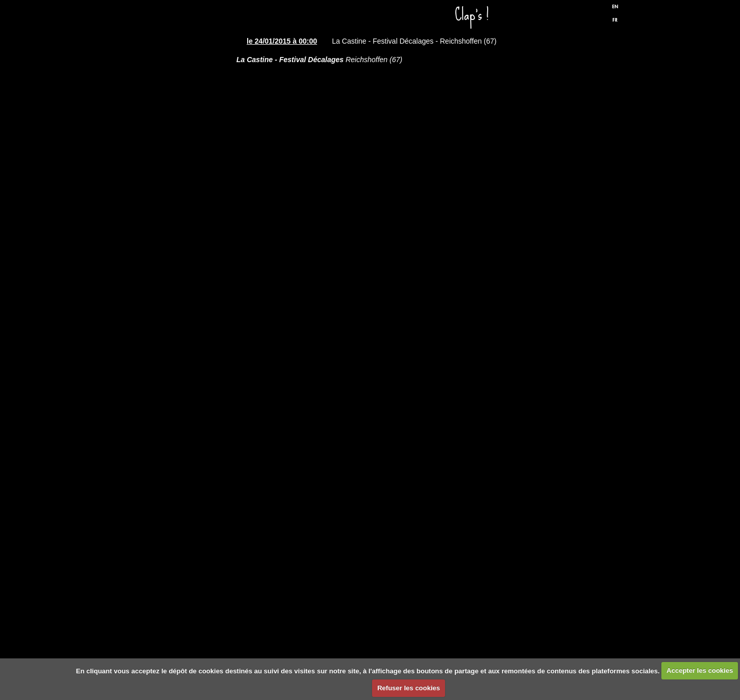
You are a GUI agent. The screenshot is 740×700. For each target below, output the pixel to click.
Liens (182, 451)
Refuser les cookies (409, 688)
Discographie (182, 266)
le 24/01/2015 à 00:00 (282, 41)
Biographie (182, 389)
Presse (182, 328)
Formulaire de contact (182, 513)
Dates (182, 143)
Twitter (593, 17)
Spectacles (182, 204)
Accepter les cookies (700, 670)
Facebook (575, 17)
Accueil (182, 81)
